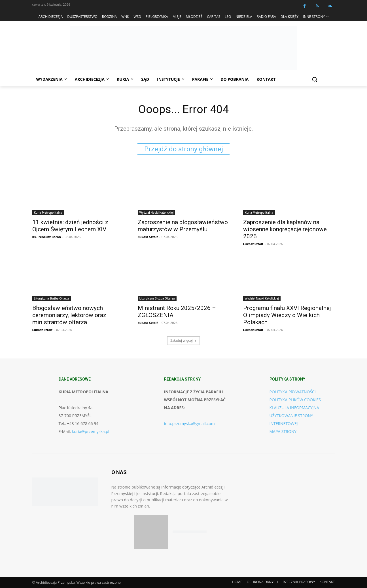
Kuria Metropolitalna (48, 213)
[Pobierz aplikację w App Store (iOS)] (151, 532)
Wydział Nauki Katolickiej (157, 213)
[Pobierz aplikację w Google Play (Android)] (190, 532)
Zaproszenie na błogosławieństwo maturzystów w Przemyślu (183, 226)
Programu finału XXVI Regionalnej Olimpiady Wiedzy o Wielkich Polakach (287, 315)
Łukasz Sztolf (148, 237)
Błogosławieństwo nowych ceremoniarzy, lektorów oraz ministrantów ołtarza (69, 315)
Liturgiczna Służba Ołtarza (52, 299)
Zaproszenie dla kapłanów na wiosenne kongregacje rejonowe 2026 (285, 230)
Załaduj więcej (183, 341)
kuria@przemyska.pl (91, 432)
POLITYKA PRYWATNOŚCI (293, 392)
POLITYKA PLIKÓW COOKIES (295, 400)
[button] (315, 79)
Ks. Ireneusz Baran (47, 237)
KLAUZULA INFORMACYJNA (294, 408)
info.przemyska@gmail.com (189, 424)
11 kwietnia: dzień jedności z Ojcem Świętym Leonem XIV (70, 226)
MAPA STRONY (283, 432)
